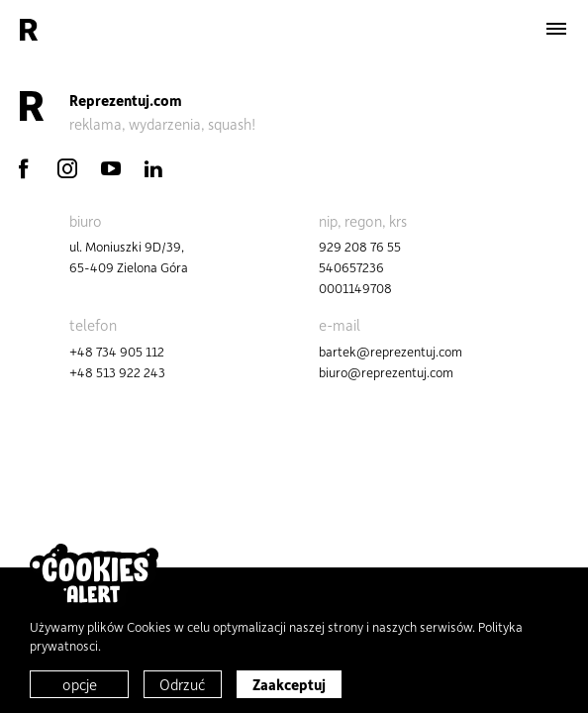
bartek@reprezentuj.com (391, 351)
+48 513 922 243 (117, 372)
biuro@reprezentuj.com (386, 372)
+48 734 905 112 (117, 351)
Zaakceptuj (289, 684)
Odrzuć (183, 684)
